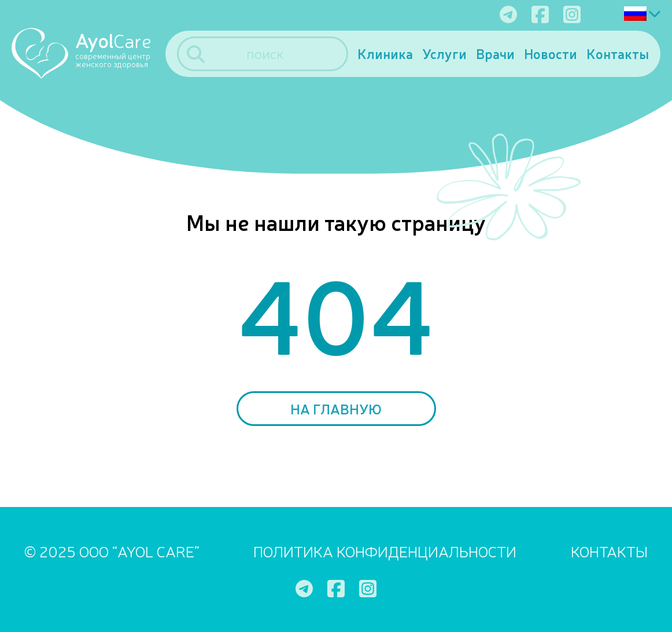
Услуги (444, 54)
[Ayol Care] (88, 53)
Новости (551, 54)
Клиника (385, 54)
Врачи (495, 54)
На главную (336, 409)
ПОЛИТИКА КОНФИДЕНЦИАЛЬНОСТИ (385, 551)
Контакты (618, 54)
